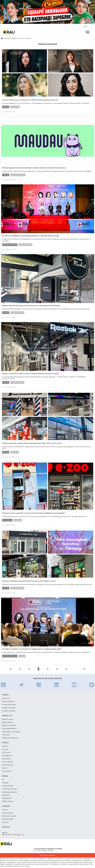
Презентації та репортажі (11, 732)
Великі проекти (7, 722)
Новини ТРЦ (7, 716)
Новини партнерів (9, 708)
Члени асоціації (8, 813)
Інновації (5, 783)
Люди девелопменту (9, 728)
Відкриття (15, 452)
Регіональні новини (9, 705)
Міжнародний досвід (9, 792)
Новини (6, 107)
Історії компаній (8, 786)
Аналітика (18, 520)
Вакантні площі (8, 719)
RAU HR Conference (10, 245)
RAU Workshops (7, 765)
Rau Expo (5, 749)
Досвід (5, 776)
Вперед (93, 669)
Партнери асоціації (9, 816)
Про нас (5, 810)
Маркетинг (6, 795)
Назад (2, 669)
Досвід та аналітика (9, 725)
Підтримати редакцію (47, 855)
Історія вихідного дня (10, 789)
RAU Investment (8, 762)
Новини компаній (25, 245)
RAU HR (5, 746)
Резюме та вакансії (18, 175)
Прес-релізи (6, 698)
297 (84, 669)
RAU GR (5, 768)
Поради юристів (8, 801)
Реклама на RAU (8, 819)
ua (85, 26)
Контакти (5, 822)
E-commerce (7, 520)
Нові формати (7, 798)
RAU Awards (6, 759)
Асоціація (6, 806)
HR (3, 780)
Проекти (5, 743)
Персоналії (15, 107)
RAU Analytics (7, 771)
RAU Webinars (7, 756)
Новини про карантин (10, 738)
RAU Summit (6, 753)
